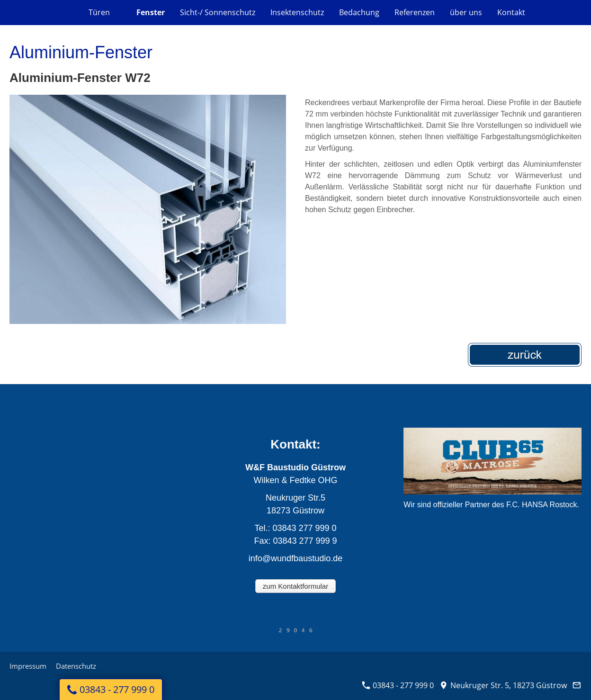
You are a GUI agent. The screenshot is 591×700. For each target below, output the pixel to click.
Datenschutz (76, 666)
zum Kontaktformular (295, 586)
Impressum (28, 666)
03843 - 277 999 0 (398, 685)
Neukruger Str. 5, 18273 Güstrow (503, 685)
